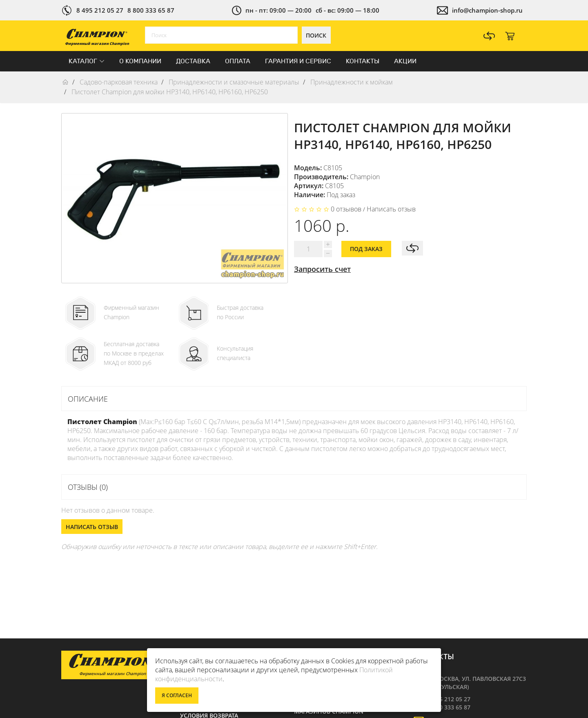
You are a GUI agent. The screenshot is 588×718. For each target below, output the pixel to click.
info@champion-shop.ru (487, 10)
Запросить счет (322, 269)
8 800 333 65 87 (151, 10)
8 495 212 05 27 (100, 10)
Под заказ (366, 249)
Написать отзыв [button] (92, 527)
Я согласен (177, 695)
